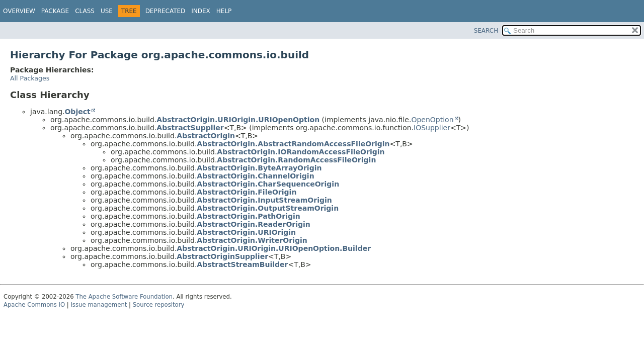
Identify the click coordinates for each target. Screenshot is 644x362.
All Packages (30, 78)
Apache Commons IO (34, 305)
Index (201, 11)
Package (55, 11)
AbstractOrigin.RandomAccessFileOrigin (296, 160)
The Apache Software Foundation (124, 297)
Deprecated (166, 11)
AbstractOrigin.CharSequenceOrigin (268, 184)
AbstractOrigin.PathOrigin (248, 216)
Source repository (159, 305)
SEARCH (486, 31)
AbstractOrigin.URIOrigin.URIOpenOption (238, 120)
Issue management (99, 305)
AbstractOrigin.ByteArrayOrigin (259, 168)
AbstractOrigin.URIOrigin (246, 232)
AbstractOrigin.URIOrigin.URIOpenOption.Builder (274, 248)
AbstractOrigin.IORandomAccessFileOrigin (301, 152)
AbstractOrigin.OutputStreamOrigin (268, 208)
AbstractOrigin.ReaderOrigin (253, 224)
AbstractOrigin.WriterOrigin (252, 240)
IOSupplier (432, 128)
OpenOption (432, 120)
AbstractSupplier (190, 128)
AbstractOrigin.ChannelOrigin (255, 176)
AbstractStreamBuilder (242, 264)
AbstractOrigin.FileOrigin (247, 192)
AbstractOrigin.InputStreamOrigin (264, 200)
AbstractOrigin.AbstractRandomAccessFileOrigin (293, 144)
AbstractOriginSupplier (222, 256)
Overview (19, 11)
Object (77, 112)
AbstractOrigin (206, 136)
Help (224, 11)
